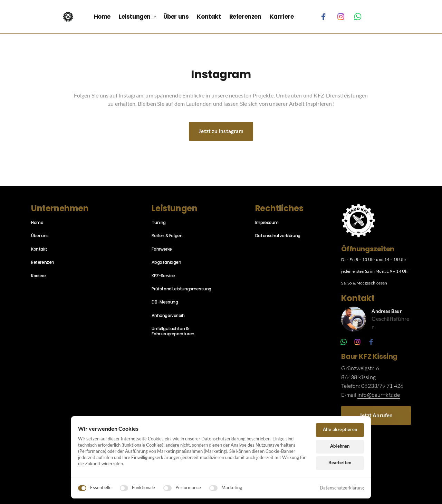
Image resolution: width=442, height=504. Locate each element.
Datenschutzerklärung (342, 488)
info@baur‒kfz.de (379, 395)
